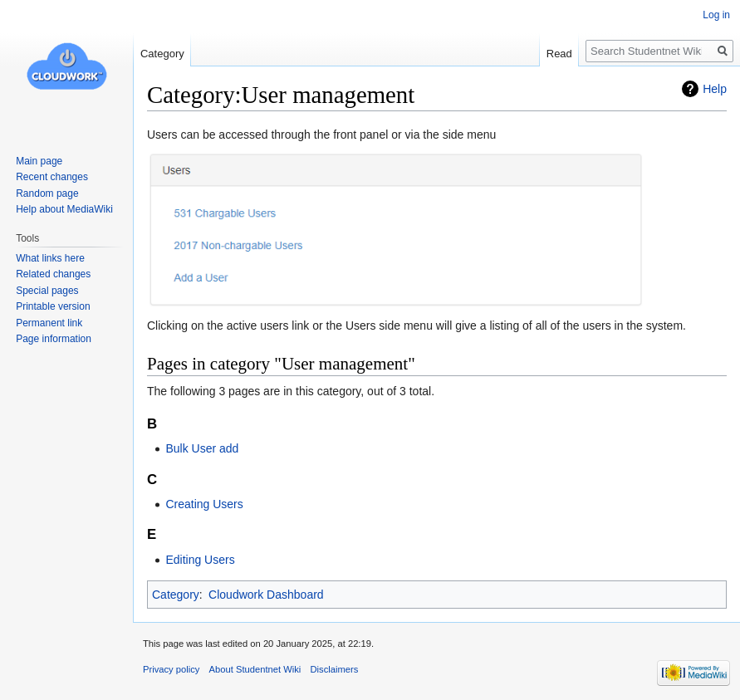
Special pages (47, 291)
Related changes (53, 274)
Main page (39, 161)
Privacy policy (171, 669)
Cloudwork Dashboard (266, 595)
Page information (54, 339)
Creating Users (204, 504)
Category (176, 595)
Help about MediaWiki (64, 209)
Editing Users (200, 560)
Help (715, 89)
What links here (50, 258)
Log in (716, 15)
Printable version (53, 306)
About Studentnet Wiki (255, 669)
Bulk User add (202, 448)
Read (559, 54)
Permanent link (49, 323)
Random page (47, 193)
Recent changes (52, 177)
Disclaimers (334, 669)
